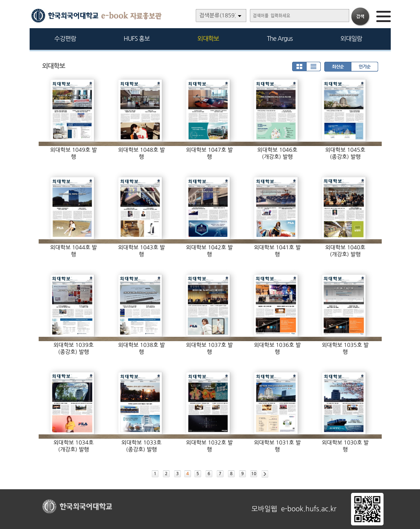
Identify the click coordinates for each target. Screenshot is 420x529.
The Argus (280, 38)
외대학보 (208, 38)
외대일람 (351, 38)
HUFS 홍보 (137, 38)
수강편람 (65, 38)
